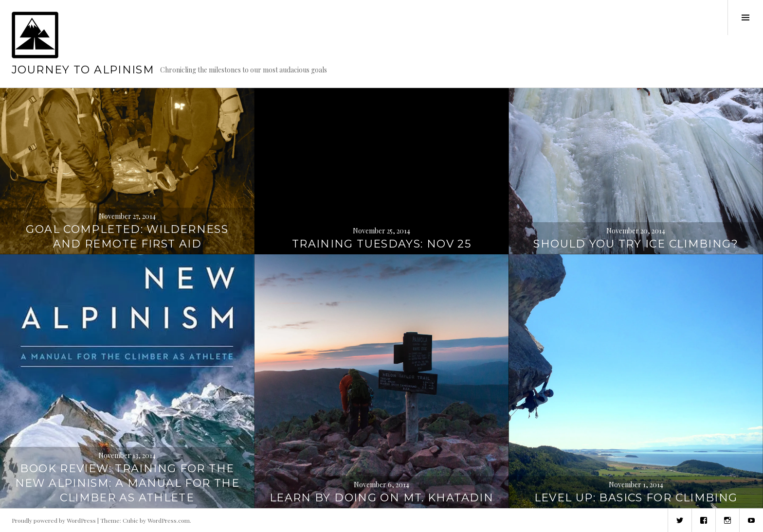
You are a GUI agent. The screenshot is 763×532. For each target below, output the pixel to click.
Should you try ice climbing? (636, 244)
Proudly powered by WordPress (54, 520)
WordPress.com (169, 520)
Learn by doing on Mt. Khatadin (381, 498)
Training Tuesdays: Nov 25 (381, 244)
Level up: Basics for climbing (636, 498)
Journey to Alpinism (83, 70)
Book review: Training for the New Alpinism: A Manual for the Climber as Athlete (127, 483)
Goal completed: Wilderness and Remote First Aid (127, 237)
